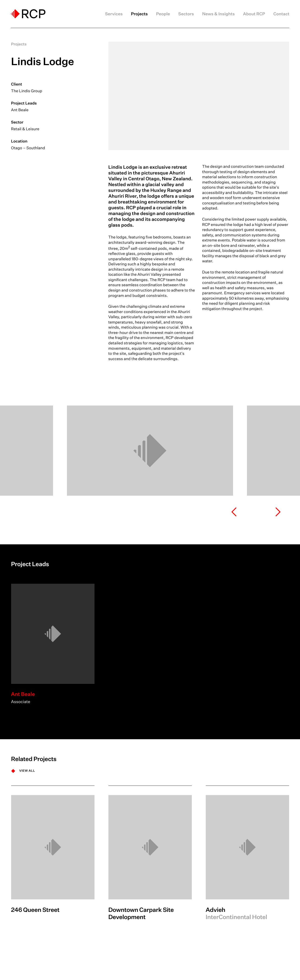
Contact (281, 14)
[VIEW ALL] (23, 771)
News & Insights (218, 14)
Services (114, 14)
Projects (139, 14)
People (163, 14)
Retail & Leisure (25, 129)
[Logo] (28, 14)
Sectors (186, 14)
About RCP (254, 14)
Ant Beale (20, 110)
